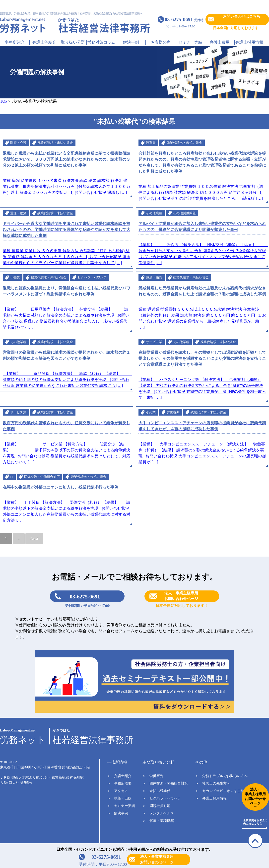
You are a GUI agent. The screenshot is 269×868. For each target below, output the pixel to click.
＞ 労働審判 (153, 776)
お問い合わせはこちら (242, 16)
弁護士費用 (220, 42)
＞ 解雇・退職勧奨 (158, 821)
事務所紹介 (15, 42)
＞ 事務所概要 (119, 783)
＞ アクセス (118, 791)
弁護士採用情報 (249, 42)
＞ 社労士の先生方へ (213, 783)
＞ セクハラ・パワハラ (162, 798)
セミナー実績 (190, 42)
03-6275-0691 (85, 597)
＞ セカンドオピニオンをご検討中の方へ (228, 791)
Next (34, 539)
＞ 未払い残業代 (156, 791)
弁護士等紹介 (44, 42)
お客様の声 (161, 42)
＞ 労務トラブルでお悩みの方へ (221, 776)
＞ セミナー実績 (121, 806)
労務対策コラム (101, 42)
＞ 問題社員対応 (156, 806)
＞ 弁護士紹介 (119, 776)
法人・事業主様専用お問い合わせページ (157, 859)
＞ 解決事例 (118, 813)
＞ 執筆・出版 (119, 798)
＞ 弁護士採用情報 (211, 798)
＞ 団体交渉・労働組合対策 (165, 783)
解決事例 (131, 42)
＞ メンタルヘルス (158, 813)
